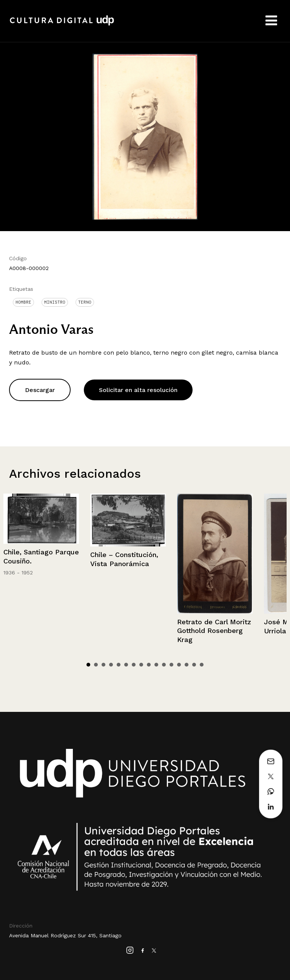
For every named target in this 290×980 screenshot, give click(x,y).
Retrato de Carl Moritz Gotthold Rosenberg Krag (214, 631)
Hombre (23, 302)
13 (179, 665)
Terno (85, 302)
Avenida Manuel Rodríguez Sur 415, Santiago (65, 935)
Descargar (40, 390)
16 (202, 665)
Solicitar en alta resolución (138, 390)
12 (171, 665)
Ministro (55, 302)
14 (187, 665)
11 (164, 665)
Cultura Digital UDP (62, 25)
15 (194, 665)
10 (156, 665)
